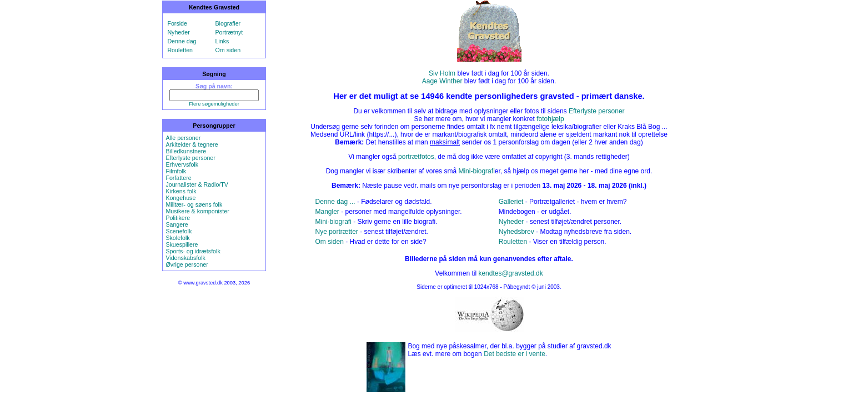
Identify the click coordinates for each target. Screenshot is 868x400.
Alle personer (183, 138)
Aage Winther (442, 81)
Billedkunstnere (186, 151)
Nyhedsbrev (516, 232)
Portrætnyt (229, 32)
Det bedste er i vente (515, 354)
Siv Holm (442, 73)
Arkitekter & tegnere (192, 144)
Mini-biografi (476, 171)
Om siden (228, 50)
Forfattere (178, 178)
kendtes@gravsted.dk (510, 273)
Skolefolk (177, 238)
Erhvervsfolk (182, 164)
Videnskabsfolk (185, 258)
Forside (177, 23)
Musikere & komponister (197, 211)
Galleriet (511, 202)
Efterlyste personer (190, 158)
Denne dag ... (335, 202)
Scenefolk (179, 231)
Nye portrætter (337, 232)
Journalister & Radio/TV (197, 184)
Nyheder (178, 32)
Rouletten (180, 50)
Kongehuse (180, 198)
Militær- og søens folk (194, 204)
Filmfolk (176, 171)
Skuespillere (182, 244)
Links (222, 41)
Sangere (177, 224)
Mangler (327, 212)
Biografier (228, 23)
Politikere (178, 218)
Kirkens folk (181, 191)
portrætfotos (416, 157)
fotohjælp (550, 119)
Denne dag (182, 41)
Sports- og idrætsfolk (193, 251)
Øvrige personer (187, 264)
